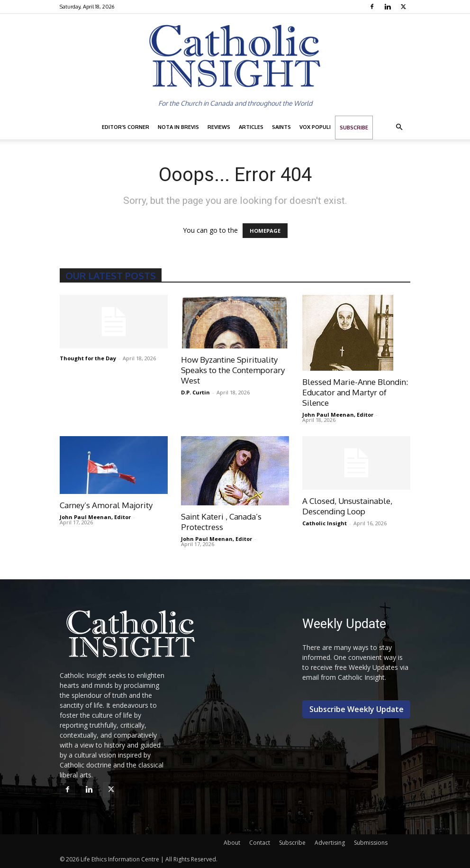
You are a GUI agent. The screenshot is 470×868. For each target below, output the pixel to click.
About (232, 843)
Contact (260, 843)
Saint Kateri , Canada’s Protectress (221, 522)
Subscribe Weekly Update (357, 709)
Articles (251, 127)
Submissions (371, 843)
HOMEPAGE (265, 231)
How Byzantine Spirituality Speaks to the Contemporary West (233, 370)
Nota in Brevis (178, 127)
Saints (281, 127)
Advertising (330, 843)
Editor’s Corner (126, 127)
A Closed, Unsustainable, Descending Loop (347, 506)
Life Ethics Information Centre (120, 859)
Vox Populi (315, 127)
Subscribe (354, 128)
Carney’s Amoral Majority (106, 505)
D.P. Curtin (195, 392)
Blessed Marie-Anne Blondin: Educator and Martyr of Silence (355, 392)
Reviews (219, 127)
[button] (399, 127)
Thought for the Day (88, 358)
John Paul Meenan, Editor (338, 415)
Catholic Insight (325, 523)
